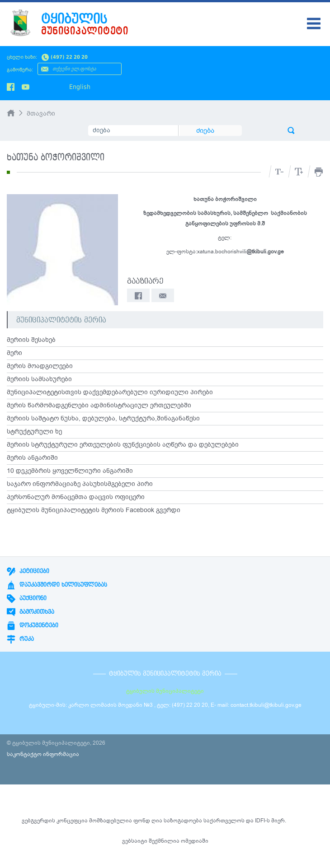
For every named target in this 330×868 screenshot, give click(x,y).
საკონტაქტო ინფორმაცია (43, 754)
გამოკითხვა (31, 612)
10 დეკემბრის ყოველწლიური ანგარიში (70, 471)
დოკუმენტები (33, 625)
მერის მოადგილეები (40, 366)
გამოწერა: (20, 70)
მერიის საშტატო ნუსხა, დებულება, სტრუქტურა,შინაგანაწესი (103, 419)
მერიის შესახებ (31, 340)
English (80, 87)
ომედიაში (195, 841)
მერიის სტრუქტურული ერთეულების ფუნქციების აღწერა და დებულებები (123, 445)
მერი (14, 353)
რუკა (20, 639)
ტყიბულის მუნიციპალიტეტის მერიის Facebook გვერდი (94, 510)
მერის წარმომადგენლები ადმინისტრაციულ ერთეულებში (99, 406)
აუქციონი (27, 598)
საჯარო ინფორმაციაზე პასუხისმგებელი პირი (80, 484)
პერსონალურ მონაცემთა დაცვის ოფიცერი (76, 497)
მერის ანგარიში (32, 458)
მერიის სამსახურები (39, 379)
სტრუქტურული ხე (34, 432)
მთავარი (41, 114)
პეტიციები (28, 571)
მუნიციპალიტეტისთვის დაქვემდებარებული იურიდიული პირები (110, 392)
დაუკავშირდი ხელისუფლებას (57, 585)
